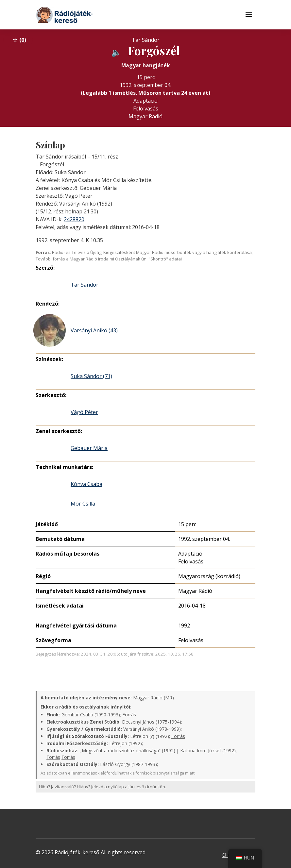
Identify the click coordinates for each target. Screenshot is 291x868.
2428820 (74, 219)
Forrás (129, 715)
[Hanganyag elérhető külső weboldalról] (116, 52)
